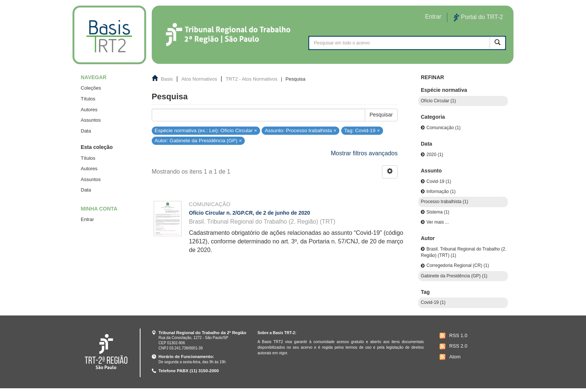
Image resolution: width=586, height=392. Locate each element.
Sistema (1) (438, 212)
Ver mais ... (438, 222)
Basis (167, 79)
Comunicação (209, 204)
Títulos (88, 99)
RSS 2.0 (452, 346)
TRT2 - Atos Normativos (252, 79)
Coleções (91, 88)
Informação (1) (441, 192)
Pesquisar (381, 115)
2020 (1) (435, 155)
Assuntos (91, 120)
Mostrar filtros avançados (364, 153)
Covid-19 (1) (439, 181)
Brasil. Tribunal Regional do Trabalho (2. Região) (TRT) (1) (464, 252)
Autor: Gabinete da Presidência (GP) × (198, 141)
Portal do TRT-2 (478, 18)
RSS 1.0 (452, 336)
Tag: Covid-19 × (362, 130)
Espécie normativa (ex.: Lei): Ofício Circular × (206, 130)
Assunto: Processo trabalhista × (300, 130)
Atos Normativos (199, 79)
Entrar (87, 219)
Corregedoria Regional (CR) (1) (458, 265)
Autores (89, 110)
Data (86, 131)
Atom (449, 357)
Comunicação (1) (443, 128)
